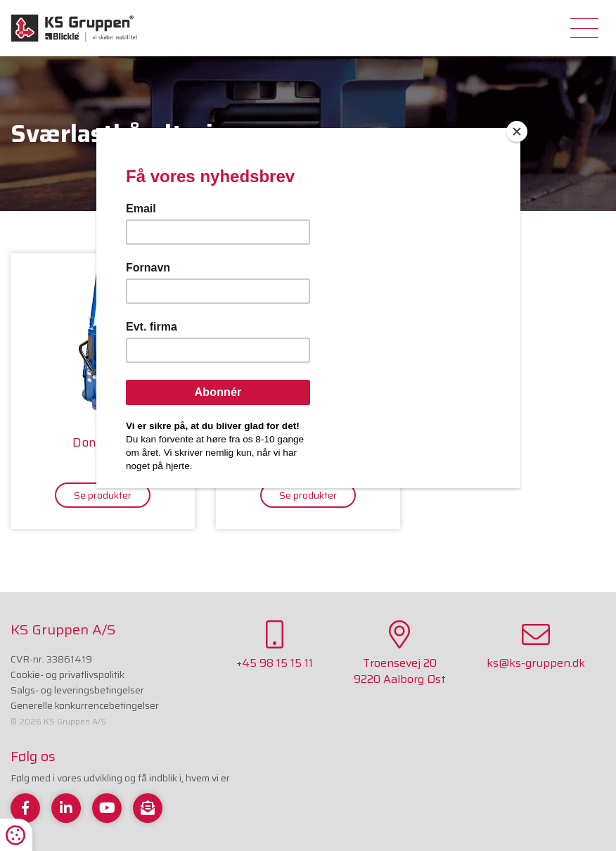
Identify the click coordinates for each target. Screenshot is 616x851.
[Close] (517, 132)
